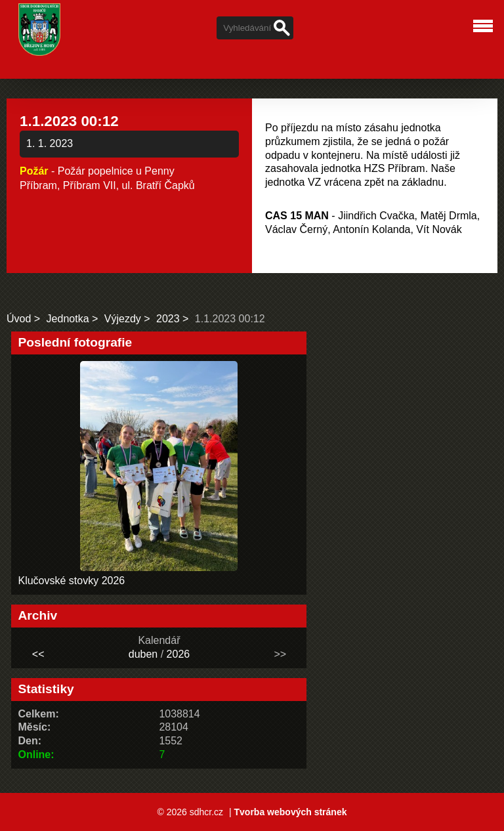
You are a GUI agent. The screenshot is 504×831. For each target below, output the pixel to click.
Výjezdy (123, 319)
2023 (168, 319)
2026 (178, 654)
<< (38, 654)
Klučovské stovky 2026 (71, 581)
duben (143, 654)
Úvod (19, 319)
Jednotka (68, 319)
